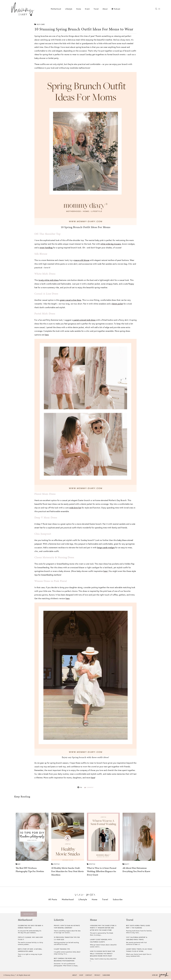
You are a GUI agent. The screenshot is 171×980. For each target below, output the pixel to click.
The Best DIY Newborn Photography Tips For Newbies (30, 871)
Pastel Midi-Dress (45, 314)
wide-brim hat (75, 508)
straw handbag (46, 248)
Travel (96, 9)
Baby (18, 865)
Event (87, 9)
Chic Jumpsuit (43, 534)
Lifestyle (69, 9)
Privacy (97, 976)
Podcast (116, 9)
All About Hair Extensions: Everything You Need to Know (136, 871)
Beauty (126, 865)
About (105, 9)
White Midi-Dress (45, 274)
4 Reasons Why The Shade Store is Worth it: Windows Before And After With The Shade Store (103, 929)
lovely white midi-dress (49, 280)
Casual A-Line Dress (46, 294)
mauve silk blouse (82, 260)
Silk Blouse (41, 254)
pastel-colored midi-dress (85, 320)
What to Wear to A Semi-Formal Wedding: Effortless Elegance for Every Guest (102, 872)
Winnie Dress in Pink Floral (51, 581)
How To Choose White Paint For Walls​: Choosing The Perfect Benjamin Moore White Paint (102, 955)
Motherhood (56, 9)
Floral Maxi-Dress (45, 494)
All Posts (53, 901)
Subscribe (118, 901)
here (47, 335)
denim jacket (118, 304)
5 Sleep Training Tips (62, 950)
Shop (81, 976)
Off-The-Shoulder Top (48, 234)
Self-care (40, 24)
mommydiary (29, 915)
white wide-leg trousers (111, 244)
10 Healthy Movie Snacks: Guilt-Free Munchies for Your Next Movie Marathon (68, 872)
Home (79, 9)
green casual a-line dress (71, 300)
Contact (89, 976)
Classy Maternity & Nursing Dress (54, 557)
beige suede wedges (106, 547)
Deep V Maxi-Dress (46, 517)
